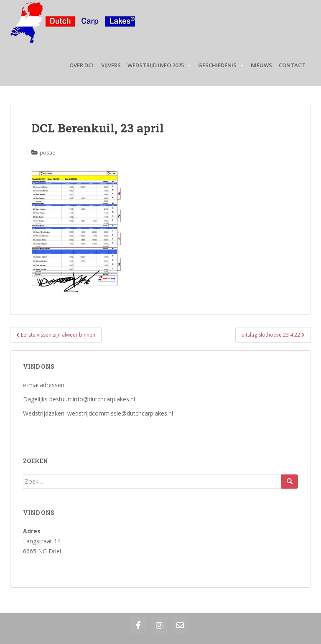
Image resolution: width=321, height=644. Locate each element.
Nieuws (261, 65)
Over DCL (82, 65)
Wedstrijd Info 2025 (156, 65)
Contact (292, 65)
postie (48, 152)
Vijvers (111, 65)
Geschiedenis (217, 65)
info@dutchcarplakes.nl (104, 399)
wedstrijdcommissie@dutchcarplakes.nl (120, 413)
